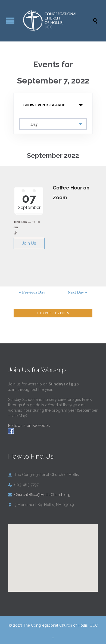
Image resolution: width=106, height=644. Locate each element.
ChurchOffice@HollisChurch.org (39, 495)
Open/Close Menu (10, 21)
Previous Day (32, 292)
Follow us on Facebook (29, 426)
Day (31, 124)
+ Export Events (53, 313)
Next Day (77, 292)
